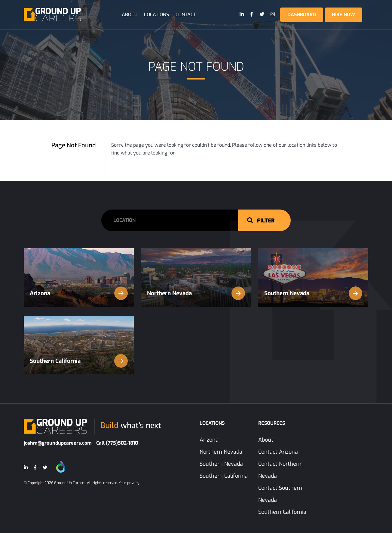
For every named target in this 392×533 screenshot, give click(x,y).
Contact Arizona (278, 452)
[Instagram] (273, 14)
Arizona (79, 293)
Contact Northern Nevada (280, 470)
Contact (186, 15)
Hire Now (343, 15)
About (130, 15)
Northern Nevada (196, 293)
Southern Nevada (313, 293)
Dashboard (302, 15)
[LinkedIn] (242, 14)
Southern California (79, 361)
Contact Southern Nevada (280, 494)
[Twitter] (262, 14)
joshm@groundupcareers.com (58, 443)
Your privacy (129, 483)
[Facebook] (252, 14)
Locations (156, 15)
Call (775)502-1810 (117, 443)
